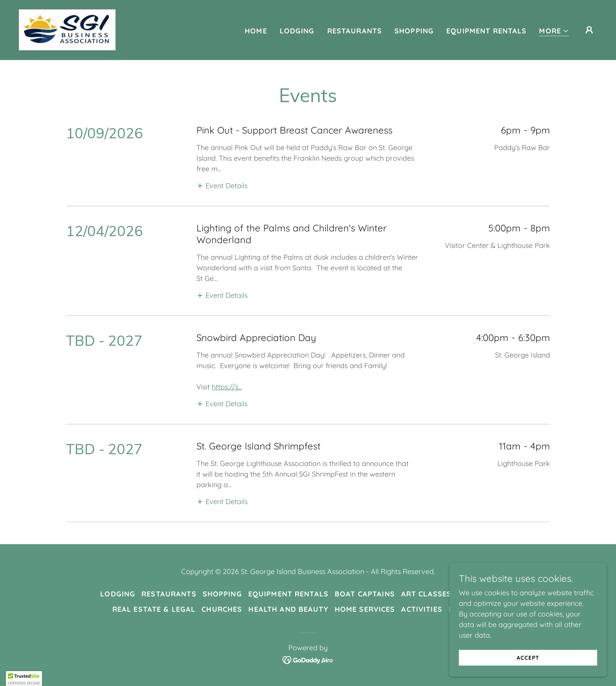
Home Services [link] (365, 609)
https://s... (227, 387)
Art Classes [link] (426, 594)
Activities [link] (422, 609)
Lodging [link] (297, 31)
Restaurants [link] (355, 31)
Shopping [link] (414, 31)
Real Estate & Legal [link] (154, 609)
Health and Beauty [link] (288, 609)
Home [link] (256, 31)
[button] (554, 31)
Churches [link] (222, 609)
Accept (528, 658)
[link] (67, 29)
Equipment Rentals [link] (486, 31)
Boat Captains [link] (365, 594)
